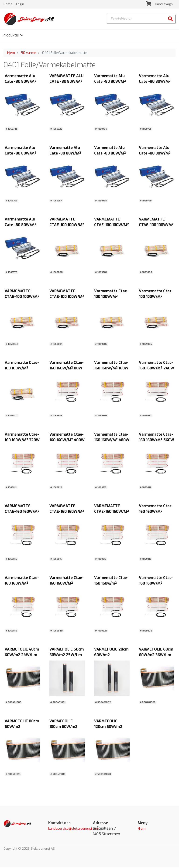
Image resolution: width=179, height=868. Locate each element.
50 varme (29, 54)
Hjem (11, 54)
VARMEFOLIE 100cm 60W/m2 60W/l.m (63, 727)
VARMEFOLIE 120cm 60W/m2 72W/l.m (108, 727)
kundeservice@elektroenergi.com (74, 830)
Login (20, 5)
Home (8, 5)
